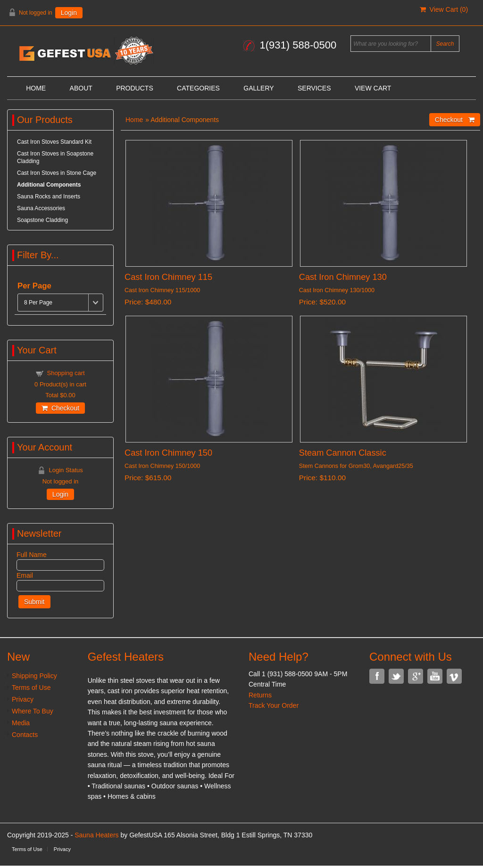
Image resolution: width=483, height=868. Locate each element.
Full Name (32, 555)
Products (135, 88)
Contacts (25, 735)
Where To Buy (33, 711)
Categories (198, 88)
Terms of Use (31, 688)
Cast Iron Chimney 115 (168, 277)
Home (36, 88)
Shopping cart (66, 373)
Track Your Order (274, 705)
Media (21, 723)
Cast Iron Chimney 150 (168, 453)
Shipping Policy (34, 676)
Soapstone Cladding (42, 220)
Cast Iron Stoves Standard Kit (54, 142)
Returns (260, 695)
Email (25, 575)
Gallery (258, 88)
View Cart (373, 88)
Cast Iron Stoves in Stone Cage (57, 173)
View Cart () (444, 9)
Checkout (60, 408)
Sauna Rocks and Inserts (49, 197)
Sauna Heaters (96, 835)
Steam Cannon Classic (343, 453)
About (81, 88)
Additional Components (49, 185)
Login (69, 13)
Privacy (23, 699)
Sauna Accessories (41, 208)
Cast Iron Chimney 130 (343, 277)
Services (314, 88)
